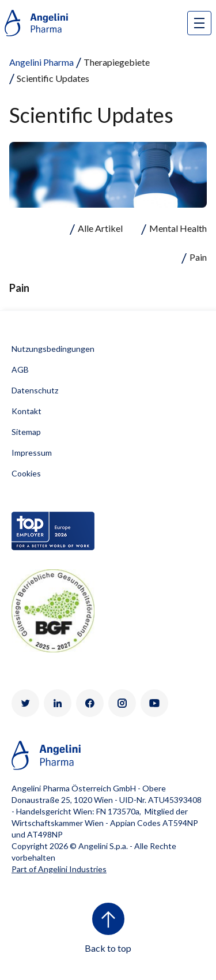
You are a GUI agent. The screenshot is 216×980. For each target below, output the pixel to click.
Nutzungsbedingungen (53, 349)
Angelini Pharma (41, 62)
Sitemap (26, 432)
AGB (20, 369)
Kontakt (26, 411)
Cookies (26, 473)
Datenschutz (35, 390)
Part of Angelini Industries (59, 869)
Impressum (32, 453)
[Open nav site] (199, 23)
